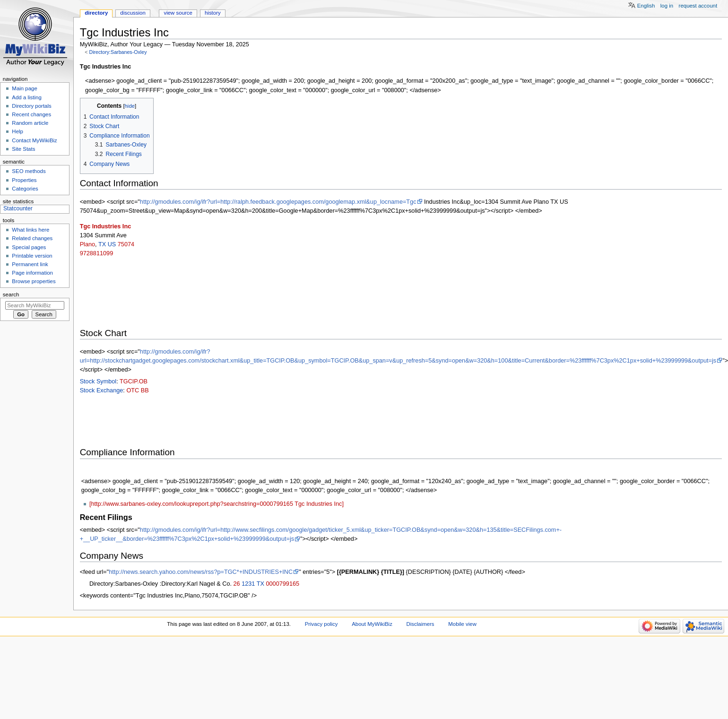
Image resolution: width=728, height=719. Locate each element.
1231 (248, 584)
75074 (126, 244)
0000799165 (282, 584)
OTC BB (137, 390)
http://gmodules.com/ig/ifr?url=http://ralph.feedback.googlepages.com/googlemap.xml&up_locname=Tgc (278, 202)
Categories (25, 189)
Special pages (29, 247)
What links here (30, 230)
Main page (25, 88)
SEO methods (29, 171)
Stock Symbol (98, 381)
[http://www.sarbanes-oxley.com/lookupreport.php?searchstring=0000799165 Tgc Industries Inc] (217, 504)
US (112, 244)
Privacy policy (321, 624)
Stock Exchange (102, 390)
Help (17, 131)
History (213, 13)
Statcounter (18, 208)
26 (237, 584)
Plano (87, 244)
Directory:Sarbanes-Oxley (118, 52)
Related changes (32, 238)
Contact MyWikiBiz (34, 140)
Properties (24, 180)
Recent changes (31, 114)
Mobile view (462, 624)
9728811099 (97, 253)
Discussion (133, 13)
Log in (667, 6)
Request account (698, 6)
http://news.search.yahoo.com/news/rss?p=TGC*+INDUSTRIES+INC (201, 572)
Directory (96, 13)
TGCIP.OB (134, 381)
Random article (30, 123)
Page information (32, 273)
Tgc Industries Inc (106, 226)
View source (178, 13)
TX (102, 244)
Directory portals (31, 106)
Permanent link (30, 264)
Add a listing (26, 97)
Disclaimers (420, 624)
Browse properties (34, 281)
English (646, 6)
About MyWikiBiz (372, 624)
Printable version (32, 256)
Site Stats (23, 149)
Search (11, 295)
